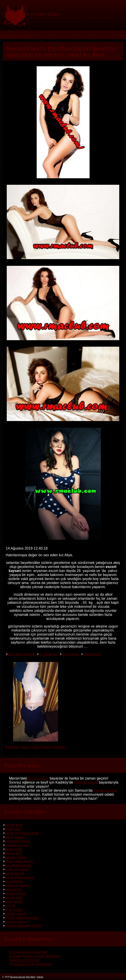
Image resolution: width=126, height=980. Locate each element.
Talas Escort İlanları (25, 960)
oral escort (70, 654)
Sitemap (31, 35)
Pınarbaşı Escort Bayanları (30, 964)
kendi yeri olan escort (22, 833)
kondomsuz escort (20, 877)
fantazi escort (16, 893)
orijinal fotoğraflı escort (23, 926)
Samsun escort (106, 790)
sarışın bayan (16, 857)
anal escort (14, 902)
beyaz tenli (14, 853)
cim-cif (10, 906)
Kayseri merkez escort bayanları (35, 956)
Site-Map (30, 977)
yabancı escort (17, 845)
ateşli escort (15, 873)
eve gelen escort (21, 654)
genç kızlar (14, 849)
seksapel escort (17, 841)
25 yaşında (14, 897)
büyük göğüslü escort (22, 918)
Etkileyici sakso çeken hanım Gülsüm (36, 745)
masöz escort (16, 914)
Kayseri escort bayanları (28, 952)
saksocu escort (17, 885)
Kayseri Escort (14, 35)
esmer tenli (14, 825)
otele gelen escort (19, 861)
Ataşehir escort (86, 782)
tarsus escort (38, 778)
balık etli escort (17, 869)
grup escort (92, 654)
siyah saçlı (13, 829)
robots (40, 977)
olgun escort (15, 837)
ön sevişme (48, 654)
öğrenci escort (16, 922)
